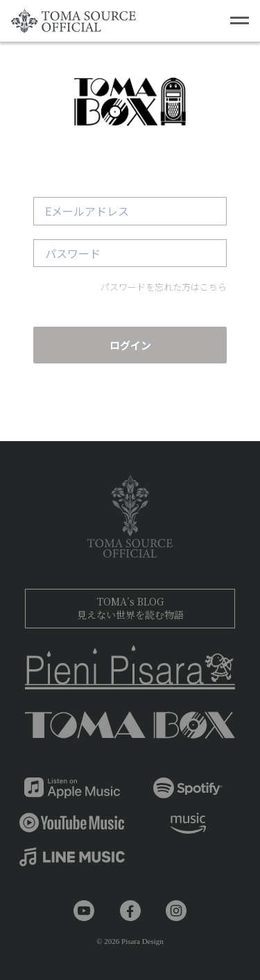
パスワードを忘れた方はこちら (164, 287)
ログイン (130, 345)
